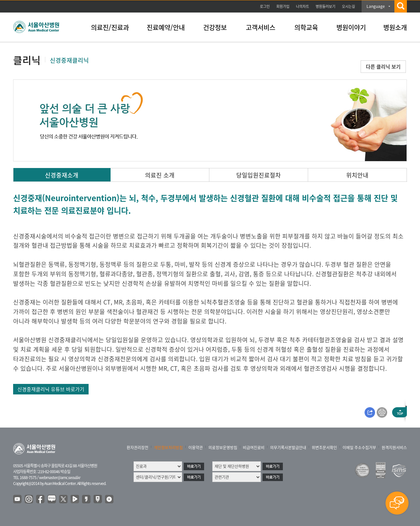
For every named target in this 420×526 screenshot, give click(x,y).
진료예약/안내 (166, 27)
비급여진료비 (254, 448)
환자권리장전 (137, 448)
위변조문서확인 (324, 448)
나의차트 (303, 6)
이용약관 (196, 448)
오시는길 (348, 6)
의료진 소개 (160, 175)
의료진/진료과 (110, 27)
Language (376, 6)
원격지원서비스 (394, 448)
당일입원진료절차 (259, 175)
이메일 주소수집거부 (359, 448)
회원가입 (283, 6)
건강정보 (215, 27)
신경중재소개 (62, 175)
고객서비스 (261, 27)
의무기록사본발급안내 (288, 448)
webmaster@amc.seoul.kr (60, 477)
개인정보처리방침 (168, 448)
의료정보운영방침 (223, 448)
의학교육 (306, 27)
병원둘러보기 (325, 6)
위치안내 (357, 175)
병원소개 (395, 27)
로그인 (265, 6)
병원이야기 (351, 27)
